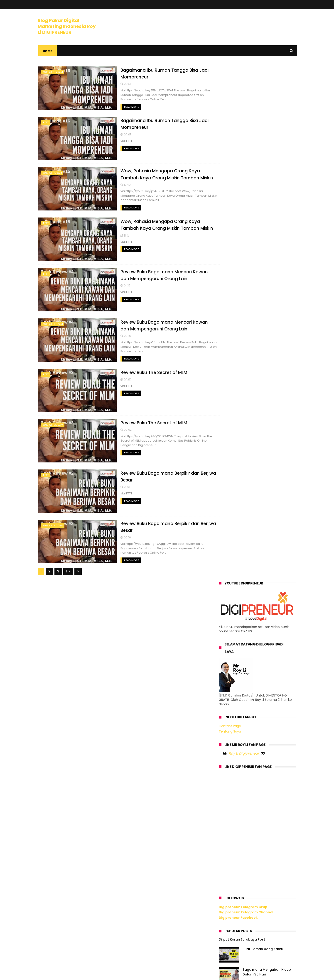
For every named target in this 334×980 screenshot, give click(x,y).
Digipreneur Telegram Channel (246, 397)
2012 (228, 862)
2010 (228, 874)
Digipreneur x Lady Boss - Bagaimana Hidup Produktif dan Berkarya (269, 604)
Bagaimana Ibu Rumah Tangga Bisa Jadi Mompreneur (262, 700)
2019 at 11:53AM (52, 172)
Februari (235, 811)
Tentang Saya (230, 216)
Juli (231, 687)
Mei (231, 792)
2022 (228, 632)
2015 (228, 843)
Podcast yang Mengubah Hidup (269, 557)
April (232, 799)
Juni (231, 693)
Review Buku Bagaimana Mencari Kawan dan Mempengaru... (255, 740)
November (237, 662)
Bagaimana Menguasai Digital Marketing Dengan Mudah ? (267, 580)
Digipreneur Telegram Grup (243, 391)
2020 (228, 644)
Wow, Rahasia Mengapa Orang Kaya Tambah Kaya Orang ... (258, 720)
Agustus (235, 681)
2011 (227, 868)
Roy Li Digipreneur (244, 238)
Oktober (235, 668)
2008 (228, 887)
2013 (228, 856)
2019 (228, 650)
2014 (228, 850)
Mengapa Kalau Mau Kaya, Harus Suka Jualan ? (265, 477)
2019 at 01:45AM (53, 72)
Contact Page (230, 211)
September (238, 674)
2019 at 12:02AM (53, 323)
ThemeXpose (63, 974)
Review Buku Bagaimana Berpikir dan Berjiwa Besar (259, 773)
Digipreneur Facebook (238, 402)
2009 (228, 881)
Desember (237, 656)
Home (47, 51)
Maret (233, 805)
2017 (228, 831)
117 (68, 569)
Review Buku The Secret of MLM (141, 371)
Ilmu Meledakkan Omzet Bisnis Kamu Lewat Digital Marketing (268, 498)
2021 (228, 638)
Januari (235, 817)
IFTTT (45, 122)
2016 (228, 837)
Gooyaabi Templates (111, 974)
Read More (119, 107)
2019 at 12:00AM (53, 423)
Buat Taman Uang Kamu (263, 434)
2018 (228, 825)
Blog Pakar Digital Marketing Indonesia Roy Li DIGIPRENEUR (67, 26)
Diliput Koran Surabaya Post (242, 424)
